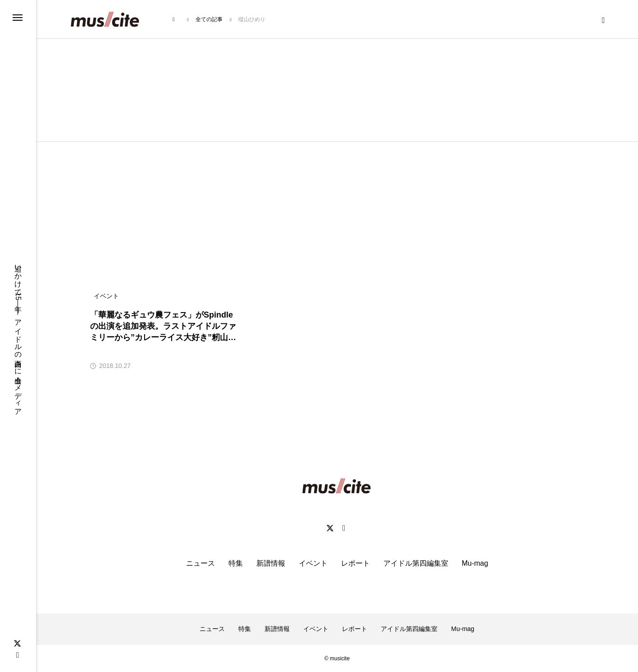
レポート (355, 563)
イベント (313, 563)
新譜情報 (271, 563)
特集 (236, 563)
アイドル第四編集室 (416, 563)
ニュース (201, 563)
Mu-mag (475, 563)
